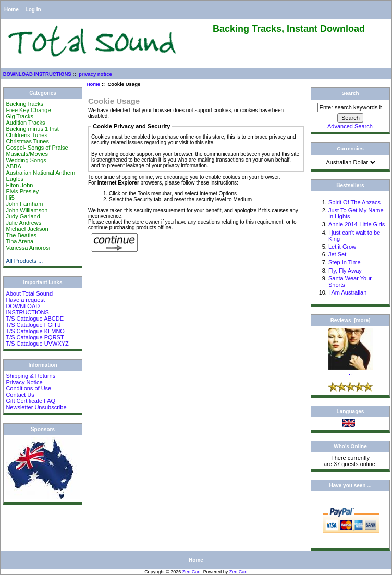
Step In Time (345, 262)
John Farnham (24, 204)
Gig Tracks (20, 116)
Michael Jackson (27, 229)
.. (351, 370)
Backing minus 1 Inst (32, 129)
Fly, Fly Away (345, 271)
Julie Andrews (23, 223)
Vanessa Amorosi (28, 248)
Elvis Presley (22, 191)
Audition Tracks (25, 123)
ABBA (13, 166)
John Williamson (27, 210)
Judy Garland (23, 216)
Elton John (19, 185)
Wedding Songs (26, 160)
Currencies (350, 148)
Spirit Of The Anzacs (354, 202)
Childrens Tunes (27, 135)
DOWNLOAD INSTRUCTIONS (37, 74)
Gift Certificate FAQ (30, 401)
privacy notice (95, 74)
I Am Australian (347, 292)
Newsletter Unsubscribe (36, 407)
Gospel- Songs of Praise (37, 148)
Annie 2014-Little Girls (357, 224)
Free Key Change (28, 110)
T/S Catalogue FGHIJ (33, 325)
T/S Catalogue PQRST (35, 337)
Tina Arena (20, 241)
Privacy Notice (24, 382)
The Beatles (21, 235)
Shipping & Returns (30, 376)
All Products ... (24, 261)
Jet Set (337, 254)
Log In (33, 10)
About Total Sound (29, 293)
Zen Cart (192, 572)
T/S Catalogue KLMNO (35, 331)
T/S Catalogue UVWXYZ (37, 344)
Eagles (15, 179)
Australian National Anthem (40, 173)
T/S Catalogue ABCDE (35, 319)
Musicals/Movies (27, 154)
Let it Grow (342, 247)
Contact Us (20, 395)
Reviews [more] (351, 320)
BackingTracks (24, 104)
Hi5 (10, 198)
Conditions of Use (28, 388)
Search (351, 93)
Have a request (25, 300)
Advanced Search (350, 126)
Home (11, 10)
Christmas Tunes (27, 141)
